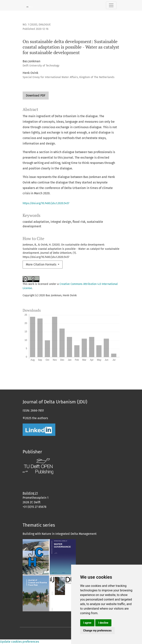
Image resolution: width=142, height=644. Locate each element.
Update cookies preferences (19, 642)
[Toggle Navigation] (111, 5)
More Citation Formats (41, 264)
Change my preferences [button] (97, 631)
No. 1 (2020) (30, 25)
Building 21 (30, 493)
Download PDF (36, 95)
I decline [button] (103, 623)
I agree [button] (87, 623)
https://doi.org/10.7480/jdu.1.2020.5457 (46, 203)
